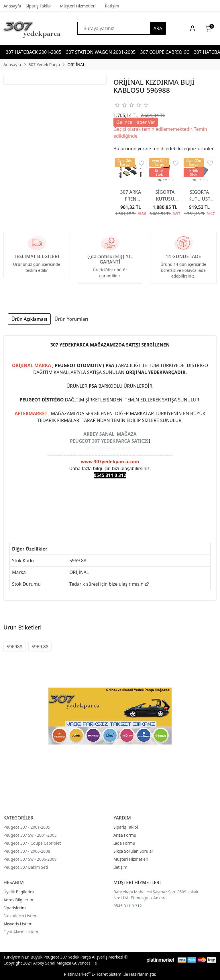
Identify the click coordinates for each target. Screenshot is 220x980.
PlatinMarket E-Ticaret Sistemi (93, 974)
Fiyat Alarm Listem (21, 932)
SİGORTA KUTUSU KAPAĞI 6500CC (165, 196)
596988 (14, 647)
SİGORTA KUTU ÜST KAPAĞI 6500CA (199, 196)
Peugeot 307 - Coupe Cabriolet (32, 843)
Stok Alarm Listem (20, 916)
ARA (158, 28)
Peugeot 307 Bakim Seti (26, 867)
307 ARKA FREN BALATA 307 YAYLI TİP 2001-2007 (131, 196)
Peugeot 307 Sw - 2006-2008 (30, 859)
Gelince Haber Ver (136, 122)
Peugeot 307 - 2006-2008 (27, 851)
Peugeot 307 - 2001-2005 (27, 827)
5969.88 (40, 647)
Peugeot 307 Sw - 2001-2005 (30, 835)
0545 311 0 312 (128, 906)
